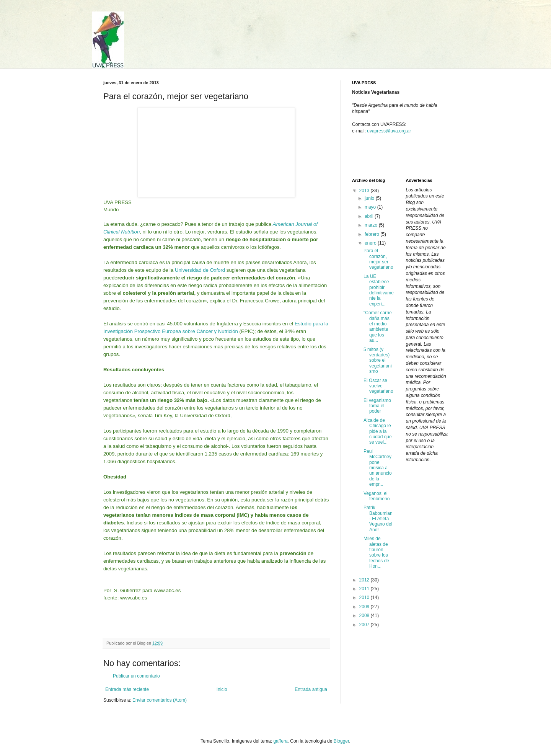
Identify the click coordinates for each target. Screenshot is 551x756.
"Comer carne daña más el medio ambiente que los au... (378, 327)
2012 (365, 580)
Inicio (222, 689)
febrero (372, 234)
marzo (372, 225)
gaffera (280, 741)
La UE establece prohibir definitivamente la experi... (379, 290)
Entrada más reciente (127, 689)
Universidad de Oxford (200, 270)
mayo (371, 207)
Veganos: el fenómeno (377, 496)
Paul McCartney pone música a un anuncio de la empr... (378, 468)
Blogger (342, 741)
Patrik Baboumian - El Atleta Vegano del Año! (378, 519)
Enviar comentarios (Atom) (160, 700)
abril (370, 216)
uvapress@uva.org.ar (389, 131)
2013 (365, 191)
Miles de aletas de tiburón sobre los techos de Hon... (376, 552)
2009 (365, 607)
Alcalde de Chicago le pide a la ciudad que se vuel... (378, 431)
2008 (365, 616)
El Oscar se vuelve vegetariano (378, 386)
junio (370, 198)
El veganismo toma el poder (377, 406)
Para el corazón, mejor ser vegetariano (378, 259)
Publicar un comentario (136, 676)
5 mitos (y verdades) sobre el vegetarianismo (378, 361)
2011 (365, 589)
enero (371, 243)
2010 (365, 598)
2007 (365, 625)
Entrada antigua (311, 689)
